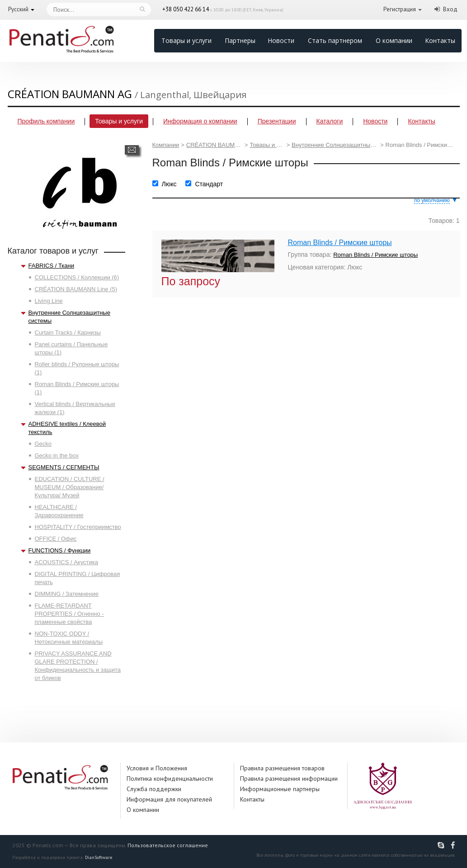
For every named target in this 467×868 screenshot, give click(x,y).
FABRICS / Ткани (51, 266)
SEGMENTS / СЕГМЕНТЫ (64, 467)
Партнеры (240, 40)
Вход (450, 9)
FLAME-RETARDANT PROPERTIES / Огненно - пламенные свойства (69, 614)
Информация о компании (200, 121)
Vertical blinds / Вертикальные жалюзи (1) (75, 408)
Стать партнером (335, 40)
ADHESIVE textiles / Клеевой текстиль (67, 428)
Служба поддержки (154, 789)
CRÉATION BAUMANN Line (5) (76, 289)
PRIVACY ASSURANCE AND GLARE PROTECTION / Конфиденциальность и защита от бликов (78, 666)
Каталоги (330, 121)
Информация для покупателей (169, 799)
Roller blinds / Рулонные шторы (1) (77, 368)
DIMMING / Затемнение (67, 594)
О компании (394, 40)
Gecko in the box (57, 455)
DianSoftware (99, 857)
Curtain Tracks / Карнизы (68, 333)
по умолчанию (432, 200)
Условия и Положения (157, 768)
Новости (281, 40)
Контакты (440, 40)
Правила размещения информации (289, 778)
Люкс (169, 184)
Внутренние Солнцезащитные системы (69, 317)
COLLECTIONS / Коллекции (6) (77, 277)
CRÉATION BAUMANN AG (215, 145)
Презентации (277, 121)
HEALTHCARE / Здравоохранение (59, 511)
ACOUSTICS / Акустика (66, 562)
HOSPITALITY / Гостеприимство (78, 527)
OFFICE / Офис (56, 539)
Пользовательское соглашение (168, 845)
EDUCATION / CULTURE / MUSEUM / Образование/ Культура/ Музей (70, 487)
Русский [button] (18, 9)
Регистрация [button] (400, 9)
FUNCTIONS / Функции (60, 550)
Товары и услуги (186, 40)
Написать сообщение (132, 150)
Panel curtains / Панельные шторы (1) (71, 348)
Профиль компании (46, 121)
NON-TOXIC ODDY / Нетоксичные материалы (69, 638)
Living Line (49, 301)
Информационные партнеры (280, 789)
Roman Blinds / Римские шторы (340, 243)
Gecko (43, 444)
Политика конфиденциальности (170, 778)
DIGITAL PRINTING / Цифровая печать (78, 578)
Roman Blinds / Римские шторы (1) (77, 388)
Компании (166, 145)
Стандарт (209, 184)
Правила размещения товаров (282, 768)
